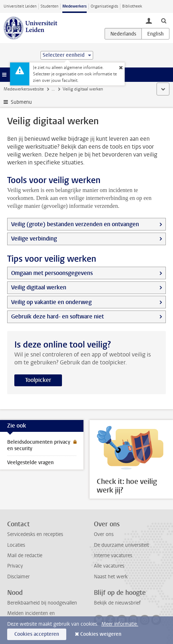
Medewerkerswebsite (24, 89)
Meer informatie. (120, 624)
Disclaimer (18, 577)
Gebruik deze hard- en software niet (57, 316)
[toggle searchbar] (164, 20)
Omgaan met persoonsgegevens (52, 273)
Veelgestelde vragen (30, 463)
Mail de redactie (25, 556)
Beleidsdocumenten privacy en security (39, 445)
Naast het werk (111, 577)
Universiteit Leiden (20, 6)
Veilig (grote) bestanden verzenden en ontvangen (75, 224)
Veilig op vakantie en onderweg (51, 302)
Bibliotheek (132, 6)
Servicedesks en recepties (35, 534)
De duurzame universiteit (121, 545)
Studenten (49, 6)
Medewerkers (75, 6)
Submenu (21, 102)
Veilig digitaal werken (39, 287)
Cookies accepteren (37, 634)
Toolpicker (38, 380)
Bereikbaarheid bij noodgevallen (42, 603)
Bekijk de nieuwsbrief (117, 603)
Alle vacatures (109, 566)
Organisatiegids (104, 6)
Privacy (15, 566)
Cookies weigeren (101, 634)
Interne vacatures (113, 556)
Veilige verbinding (34, 239)
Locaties (16, 545)
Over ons (104, 534)
